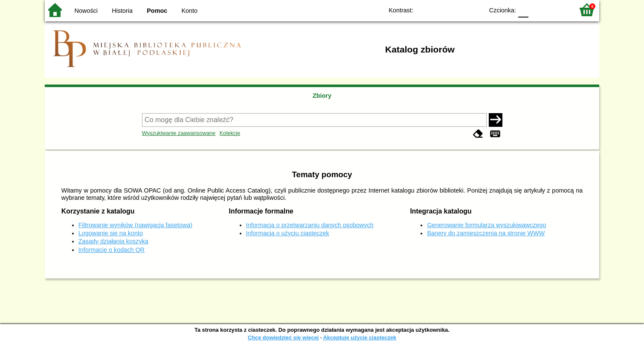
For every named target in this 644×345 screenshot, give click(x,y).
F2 (558, 10)
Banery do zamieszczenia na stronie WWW (486, 233)
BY (474, 10)
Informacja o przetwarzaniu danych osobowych (310, 225)
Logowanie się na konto (111, 233)
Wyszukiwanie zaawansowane (179, 133)
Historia (122, 11)
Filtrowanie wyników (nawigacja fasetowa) (135, 225)
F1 (538, 10)
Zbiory (322, 96)
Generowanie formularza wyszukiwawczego (486, 225)
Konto (190, 11)
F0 (523, 10)
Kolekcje (230, 133)
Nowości (86, 11)
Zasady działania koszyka (113, 241)
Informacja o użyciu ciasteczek (288, 233)
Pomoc (157, 11)
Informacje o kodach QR (112, 250)
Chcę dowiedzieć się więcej (283, 338)
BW (440, 10)
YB (457, 10)
